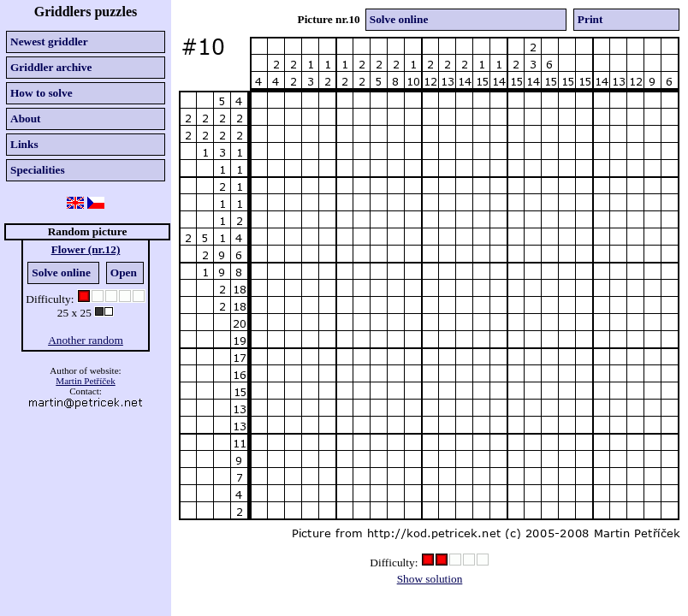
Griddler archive (51, 67)
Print (590, 19)
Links (24, 144)
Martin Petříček (85, 381)
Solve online (61, 272)
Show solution (430, 579)
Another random (86, 340)
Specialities (38, 170)
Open (124, 272)
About (26, 118)
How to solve (42, 93)
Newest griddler (49, 41)
